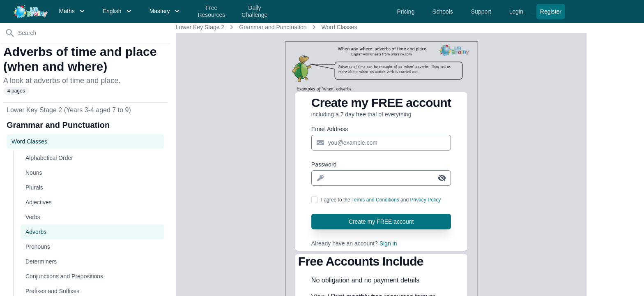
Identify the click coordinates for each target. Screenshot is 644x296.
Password (324, 164)
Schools (444, 12)
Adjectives (39, 202)
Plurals (34, 187)
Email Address (330, 129)
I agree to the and (381, 200)
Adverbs (36, 232)
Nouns (34, 173)
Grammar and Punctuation (273, 27)
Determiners (41, 261)
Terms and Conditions (375, 200)
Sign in (388, 243)
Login (517, 12)
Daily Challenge (254, 12)
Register (551, 12)
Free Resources (211, 12)
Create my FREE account (381, 222)
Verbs (33, 217)
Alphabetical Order (49, 158)
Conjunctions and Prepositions (64, 276)
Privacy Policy (425, 200)
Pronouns (38, 247)
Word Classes (339, 27)
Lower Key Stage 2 (200, 27)
